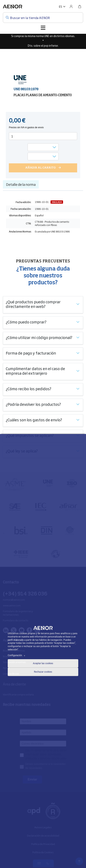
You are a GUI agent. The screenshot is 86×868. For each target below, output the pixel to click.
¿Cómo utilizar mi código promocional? (39, 337)
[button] (62, 7)
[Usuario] (71, 7)
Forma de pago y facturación (31, 353)
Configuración (17, 655)
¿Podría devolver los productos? (33, 404)
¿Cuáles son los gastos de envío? (34, 420)
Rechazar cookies (43, 672)
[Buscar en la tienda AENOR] (43, 18)
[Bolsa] (80, 7)
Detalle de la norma (21, 184)
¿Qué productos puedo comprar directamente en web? (33, 304)
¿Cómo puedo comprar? (26, 322)
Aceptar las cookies (43, 663)
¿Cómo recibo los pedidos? (29, 389)
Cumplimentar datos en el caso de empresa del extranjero (35, 371)
